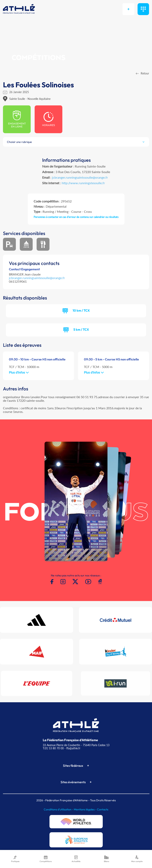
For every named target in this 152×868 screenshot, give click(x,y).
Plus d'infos (19, 372)
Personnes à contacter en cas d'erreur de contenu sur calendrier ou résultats (76, 217)
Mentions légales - (85, 809)
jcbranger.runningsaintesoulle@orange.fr (37, 278)
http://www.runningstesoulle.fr (83, 183)
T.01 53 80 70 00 (53, 748)
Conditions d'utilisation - (59, 809)
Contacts (103, 809)
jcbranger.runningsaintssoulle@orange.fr (80, 177)
